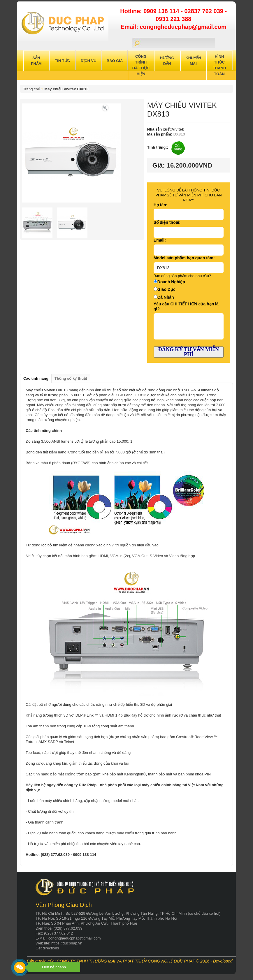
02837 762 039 (204, 11)
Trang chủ (32, 89)
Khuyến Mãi (193, 61)
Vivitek (178, 129)
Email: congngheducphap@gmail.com (174, 27)
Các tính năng (36, 378)
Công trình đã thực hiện (141, 65)
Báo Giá (115, 61)
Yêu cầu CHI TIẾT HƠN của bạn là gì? (186, 306)
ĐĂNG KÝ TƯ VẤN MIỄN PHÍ (189, 352)
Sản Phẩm (36, 61)
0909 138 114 (162, 11)
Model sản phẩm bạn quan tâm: (184, 258)
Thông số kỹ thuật (71, 378)
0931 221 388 (173, 19)
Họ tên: (161, 205)
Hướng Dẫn (167, 61)
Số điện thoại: (167, 222)
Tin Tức (62, 61)
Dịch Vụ (89, 61)
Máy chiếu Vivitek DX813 (66, 89)
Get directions (47, 948)
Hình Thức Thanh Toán (219, 65)
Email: (160, 240)
